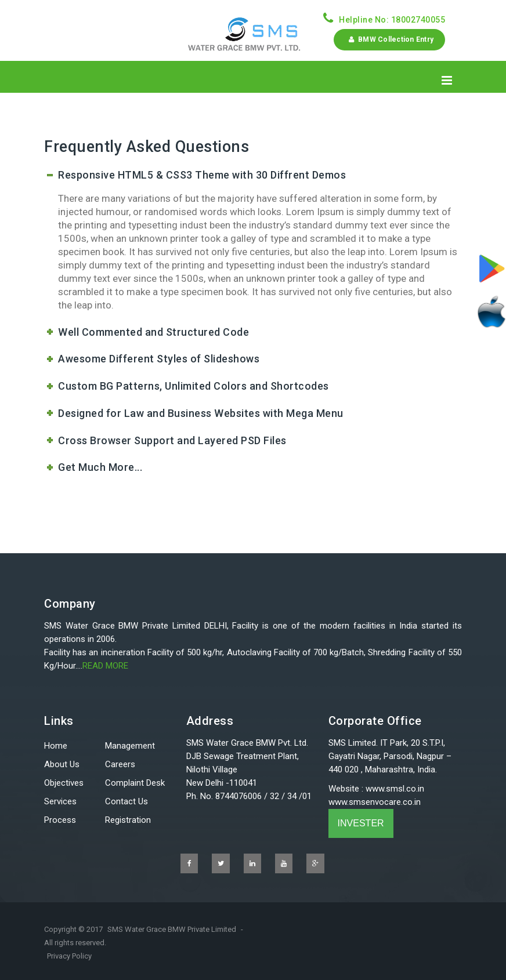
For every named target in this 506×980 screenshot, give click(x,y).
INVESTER (361, 823)
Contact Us (126, 801)
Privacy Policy (69, 956)
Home (56, 746)
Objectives (64, 783)
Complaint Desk (135, 783)
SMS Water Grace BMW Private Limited (172, 929)
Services (60, 801)
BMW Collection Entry (389, 39)
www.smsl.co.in (395, 789)
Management (130, 746)
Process (60, 820)
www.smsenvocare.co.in (375, 802)
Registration (128, 820)
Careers (120, 764)
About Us (62, 764)
